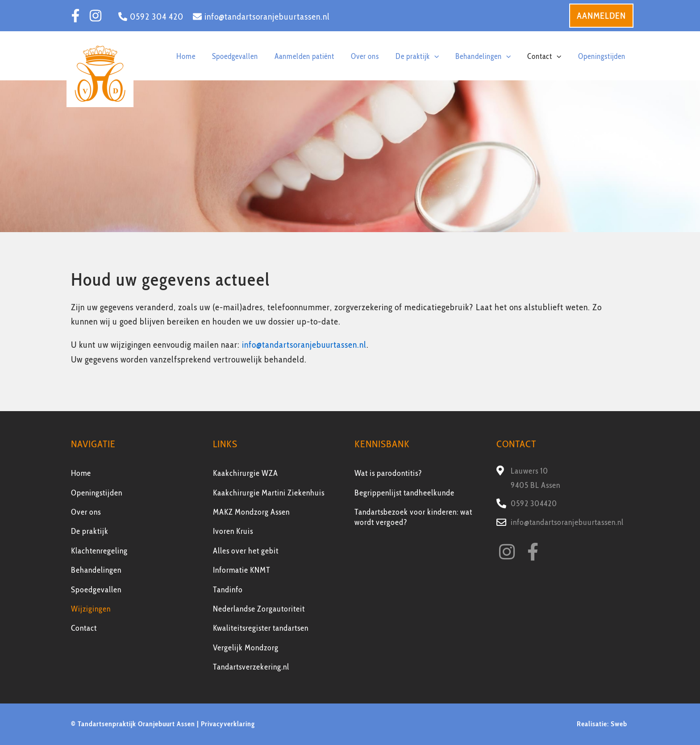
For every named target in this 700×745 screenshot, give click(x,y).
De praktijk (90, 531)
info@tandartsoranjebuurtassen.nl (305, 345)
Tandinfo (228, 589)
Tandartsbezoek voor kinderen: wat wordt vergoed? (413, 517)
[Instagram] (96, 16)
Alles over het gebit (246, 550)
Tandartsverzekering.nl (251, 667)
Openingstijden (97, 492)
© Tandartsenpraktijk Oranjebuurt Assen (133, 724)
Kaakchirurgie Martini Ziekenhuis (269, 492)
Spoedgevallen (96, 589)
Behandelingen (96, 570)
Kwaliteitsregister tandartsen (261, 628)
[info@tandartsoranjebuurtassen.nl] (261, 17)
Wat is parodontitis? (388, 473)
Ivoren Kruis (233, 531)
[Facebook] (75, 16)
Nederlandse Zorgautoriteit (259, 608)
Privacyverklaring (228, 724)
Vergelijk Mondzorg (246, 647)
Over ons (86, 512)
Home (81, 473)
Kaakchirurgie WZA (246, 473)
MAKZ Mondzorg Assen (251, 512)
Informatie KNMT (242, 570)
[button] (601, 16)
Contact (84, 628)
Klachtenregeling (99, 550)
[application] (458, 56)
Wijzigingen (91, 608)
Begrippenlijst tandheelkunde (404, 492)
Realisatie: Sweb (603, 724)
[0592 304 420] (151, 17)
